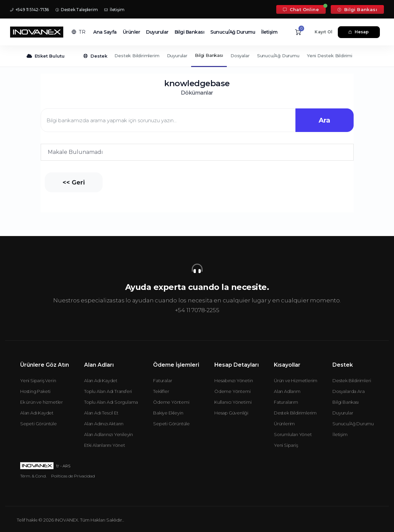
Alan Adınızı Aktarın (104, 424)
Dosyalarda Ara (348, 391)
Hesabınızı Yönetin (234, 380)
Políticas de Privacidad (73, 476)
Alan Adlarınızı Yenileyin (109, 434)
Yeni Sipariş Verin (38, 380)
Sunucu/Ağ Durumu (233, 32)
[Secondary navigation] (197, 56)
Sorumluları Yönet (293, 434)
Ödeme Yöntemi (171, 402)
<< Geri (74, 182)
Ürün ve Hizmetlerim (296, 380)
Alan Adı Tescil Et (101, 413)
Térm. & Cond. (33, 476)
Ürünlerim (284, 424)
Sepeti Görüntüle (39, 424)
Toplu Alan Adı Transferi (108, 391)
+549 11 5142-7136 (29, 10)
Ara (324, 120)
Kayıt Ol (324, 32)
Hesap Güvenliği (231, 413)
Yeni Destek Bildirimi (330, 56)
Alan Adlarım (287, 391)
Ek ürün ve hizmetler (42, 402)
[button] (79, 32)
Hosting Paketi (35, 391)
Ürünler (132, 32)
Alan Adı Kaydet (37, 413)
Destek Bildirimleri (352, 380)
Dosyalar (240, 56)
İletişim (114, 10)
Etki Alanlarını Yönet (105, 445)
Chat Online (301, 9)
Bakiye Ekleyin (168, 413)
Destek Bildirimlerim (137, 56)
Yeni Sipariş (286, 445)
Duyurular (157, 32)
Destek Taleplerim (77, 10)
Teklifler (161, 391)
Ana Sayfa (105, 32)
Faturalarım (286, 402)
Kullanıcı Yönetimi (233, 402)
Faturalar (163, 380)
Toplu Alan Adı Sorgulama (111, 402)
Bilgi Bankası (357, 9)
